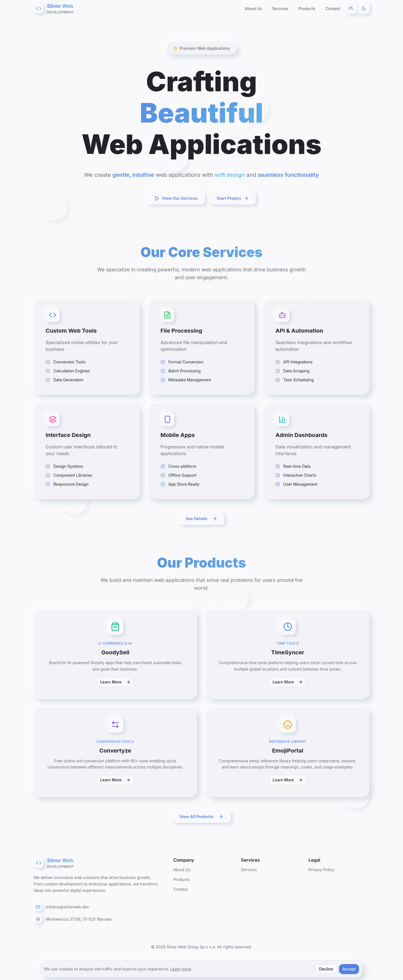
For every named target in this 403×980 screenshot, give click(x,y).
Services (280, 9)
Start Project (236, 198)
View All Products (201, 833)
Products (307, 9)
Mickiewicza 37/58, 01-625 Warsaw (79, 936)
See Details (201, 527)
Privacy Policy (321, 886)
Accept (349, 969)
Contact (333, 9)
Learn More (115, 694)
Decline (326, 969)
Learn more (181, 969)
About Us (253, 9)
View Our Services (173, 198)
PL (351, 8)
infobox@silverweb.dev (67, 924)
